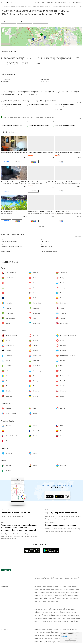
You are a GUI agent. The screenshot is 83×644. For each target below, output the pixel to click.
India (39, 588)
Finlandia (41, 594)
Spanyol (36, 594)
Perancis (46, 594)
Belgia (48, 593)
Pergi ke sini (24, 22)
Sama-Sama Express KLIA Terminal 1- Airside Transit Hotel (48, 212)
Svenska (76, 579)
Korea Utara (62, 591)
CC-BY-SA (80, 45)
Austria (76, 591)
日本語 (36, 577)
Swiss (56, 593)
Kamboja (50, 588)
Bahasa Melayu (63, 577)
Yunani (69, 594)
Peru (77, 600)
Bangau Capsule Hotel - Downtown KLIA (68, 182)
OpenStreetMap (69, 45)
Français (47, 579)
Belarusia (36, 599)
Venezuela (73, 600)
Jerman (67, 593)
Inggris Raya (52, 594)
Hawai (71, 599)
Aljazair (45, 601)
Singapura (72, 590)
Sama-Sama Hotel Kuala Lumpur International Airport (19, 152)
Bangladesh (55, 587)
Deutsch (52, 579)
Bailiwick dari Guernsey (61, 594)
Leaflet (63, 45)
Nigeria (58, 601)
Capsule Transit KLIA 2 (63, 212)
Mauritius (53, 601)
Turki (43, 591)
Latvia (61, 596)
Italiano (61, 579)
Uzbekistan (56, 591)
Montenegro (71, 596)
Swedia (68, 597)
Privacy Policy (64, 636)
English (40, 577)
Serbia (64, 597)
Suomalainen (67, 579)
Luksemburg (56, 596)
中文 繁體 (45, 577)
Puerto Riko (49, 600)
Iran (42, 588)
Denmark (72, 593)
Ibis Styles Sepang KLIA (9, 212)
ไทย (58, 577)
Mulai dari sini (8, 22)
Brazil (68, 600)
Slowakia (78, 597)
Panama (59, 599)
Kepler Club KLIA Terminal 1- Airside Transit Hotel (45, 152)
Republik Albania (69, 591)
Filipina (52, 590)
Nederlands (37, 580)
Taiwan (46, 591)
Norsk (72, 579)
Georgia (64, 587)
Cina (60, 587)
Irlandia (36, 596)
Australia (36, 601)
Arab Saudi (66, 590)
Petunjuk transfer (39, 2)
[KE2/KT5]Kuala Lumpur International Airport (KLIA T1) (35, 11)
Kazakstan (59, 588)
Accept (71, 639)
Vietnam (51, 591)
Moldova (65, 596)
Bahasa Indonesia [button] (77, 2)
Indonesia (74, 587)
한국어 (55, 577)
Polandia (50, 597)
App (70, 2)
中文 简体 (50, 577)
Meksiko (54, 599)
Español (57, 579)
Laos (64, 588)
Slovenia (73, 597)
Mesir (49, 601)
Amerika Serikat (65, 599)
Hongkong (69, 587)
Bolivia (36, 600)
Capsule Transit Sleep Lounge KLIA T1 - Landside (17, 182)
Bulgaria (52, 593)
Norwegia (45, 597)
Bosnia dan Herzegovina (40, 593)
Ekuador (55, 600)
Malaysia (48, 590)
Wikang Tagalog (41, 579)
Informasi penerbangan (61, 2)
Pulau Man (41, 596)
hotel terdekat (40, 22)
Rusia (45, 599)
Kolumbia (44, 600)
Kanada (50, 599)
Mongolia (36, 590)
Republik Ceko (62, 593)
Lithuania (50, 596)
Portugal (55, 597)
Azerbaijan (49, 587)
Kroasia (78, 594)
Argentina (76, 599)
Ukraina (41, 599)
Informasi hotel (49, 2)
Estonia (77, 593)
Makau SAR (42, 590)
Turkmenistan (37, 591)
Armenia (44, 587)
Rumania (60, 597)
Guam (41, 601)
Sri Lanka (68, 588)
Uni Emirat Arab (38, 587)
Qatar (61, 590)
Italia (46, 596)
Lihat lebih (79, 103)
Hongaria (73, 594)
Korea (55, 588)
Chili (39, 600)
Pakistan (57, 590)
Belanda (40, 597)
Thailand (77, 590)
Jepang (46, 588)
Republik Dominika (62, 600)
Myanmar (73, 588)
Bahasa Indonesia (72, 577)
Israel (36, 588)
